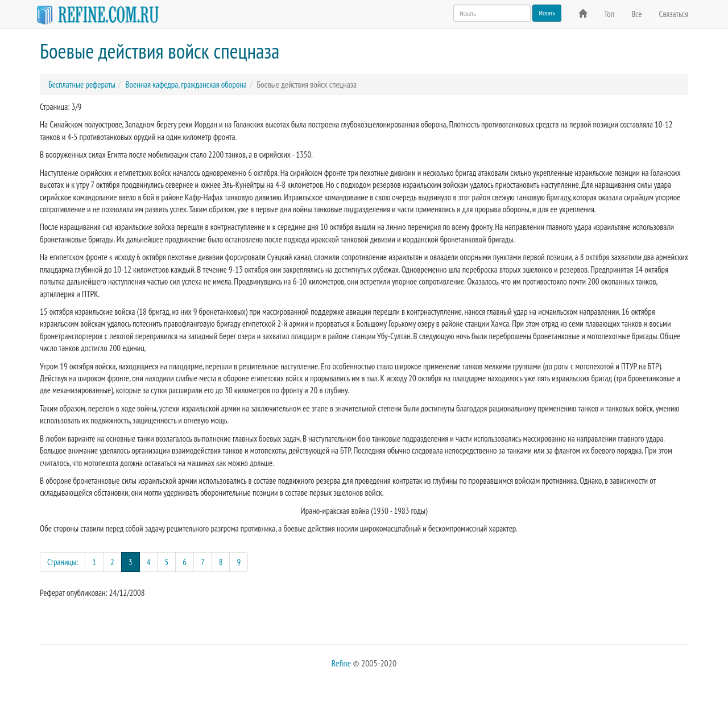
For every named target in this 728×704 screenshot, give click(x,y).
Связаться (674, 14)
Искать (547, 13)
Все (636, 14)
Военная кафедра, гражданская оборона (186, 85)
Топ (609, 14)
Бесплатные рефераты (82, 85)
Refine (341, 663)
